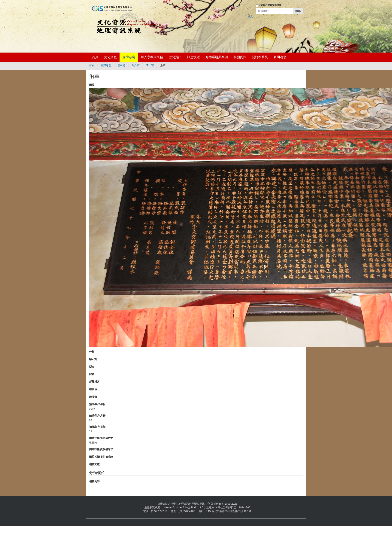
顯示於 (93, 359)
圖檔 (92, 85)
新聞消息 (280, 57)
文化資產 (110, 57)
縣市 (92, 367)
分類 (92, 352)
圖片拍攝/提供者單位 (101, 449)
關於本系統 (260, 57)
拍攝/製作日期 (97, 427)
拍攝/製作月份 (97, 415)
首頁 (95, 57)
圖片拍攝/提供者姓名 (101, 438)
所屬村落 (94, 382)
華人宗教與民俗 (152, 57)
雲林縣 (121, 65)
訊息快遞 (193, 57)
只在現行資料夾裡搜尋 (270, 5)
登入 (250, 16)
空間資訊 (175, 57)
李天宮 (150, 65)
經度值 (93, 389)
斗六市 (136, 65)
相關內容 (94, 481)
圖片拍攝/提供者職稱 (101, 457)
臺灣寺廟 (129, 57)
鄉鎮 (92, 374)
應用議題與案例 (217, 57)
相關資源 (240, 57)
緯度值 (93, 397)
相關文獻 (94, 464)
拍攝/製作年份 (97, 404)
